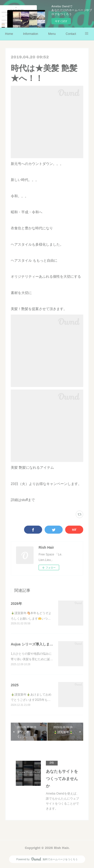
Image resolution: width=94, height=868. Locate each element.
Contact (71, 34)
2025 (15, 685)
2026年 (16, 604)
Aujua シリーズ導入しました (34, 644)
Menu (52, 34)
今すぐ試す (61, 21)
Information (31, 34)
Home (9, 34)
